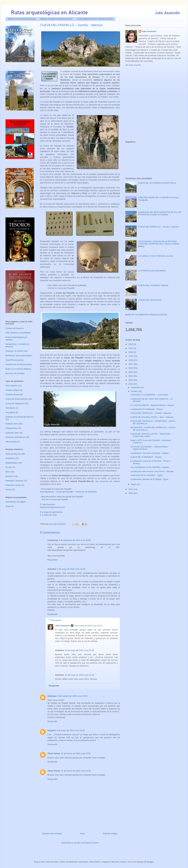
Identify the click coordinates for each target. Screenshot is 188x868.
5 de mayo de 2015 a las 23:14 (88, 626)
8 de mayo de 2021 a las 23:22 (71, 730)
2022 (131, 344)
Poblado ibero (12, 424)
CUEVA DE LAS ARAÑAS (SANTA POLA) (157, 183)
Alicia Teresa (54, 753)
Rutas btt (10, 506)
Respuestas (56, 620)
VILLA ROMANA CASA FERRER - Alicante (150, 467)
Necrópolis (10, 408)
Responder (52, 560)
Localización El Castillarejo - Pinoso (146, 409)
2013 (131, 380)
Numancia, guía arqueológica (19, 355)
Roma (8, 490)
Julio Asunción (62, 626)
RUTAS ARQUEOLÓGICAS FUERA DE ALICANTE (95, 19)
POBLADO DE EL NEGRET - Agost (146, 475)
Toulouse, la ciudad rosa (16, 351)
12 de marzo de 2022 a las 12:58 (76, 753)
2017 (131, 364)
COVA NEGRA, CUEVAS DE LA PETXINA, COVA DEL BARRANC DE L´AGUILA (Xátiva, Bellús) (159, 244)
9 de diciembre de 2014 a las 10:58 (75, 540)
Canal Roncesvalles (14, 360)
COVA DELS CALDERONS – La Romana (149, 395)
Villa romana (11, 442)
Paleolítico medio (13, 485)
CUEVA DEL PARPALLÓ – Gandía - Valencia (158, 227)
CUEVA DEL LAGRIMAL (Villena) (153, 285)
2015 (131, 372)
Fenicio (9, 467)
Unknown (52, 696)
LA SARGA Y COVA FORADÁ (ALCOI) (156, 256)
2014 (131, 376)
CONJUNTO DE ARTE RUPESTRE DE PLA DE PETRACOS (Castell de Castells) (160, 213)
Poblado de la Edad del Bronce (20, 417)
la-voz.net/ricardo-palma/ (85, 740)
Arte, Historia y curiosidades (18, 333)
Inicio (82, 834)
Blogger (150, 862)
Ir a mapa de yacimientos (51, 512)
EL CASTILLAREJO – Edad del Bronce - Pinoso (152, 405)
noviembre (136, 387)
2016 (131, 368)
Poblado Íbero (12, 428)
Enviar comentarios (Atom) (86, 843)
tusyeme (52, 730)
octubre (135, 391)
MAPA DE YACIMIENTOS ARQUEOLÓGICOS (56, 19)
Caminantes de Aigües (16, 502)
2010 (131, 493)
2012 (131, 384)
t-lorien (123, 862)
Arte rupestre (11, 386)
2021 (131, 348)
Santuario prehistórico (15, 437)
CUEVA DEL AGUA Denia (150, 300)
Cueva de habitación (15, 403)
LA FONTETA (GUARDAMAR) (152, 271)
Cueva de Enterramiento (17, 399)
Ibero (8, 472)
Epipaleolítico (12, 463)
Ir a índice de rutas (48, 515)
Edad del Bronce (13, 454)
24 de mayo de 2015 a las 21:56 (79, 675)
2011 (131, 489)
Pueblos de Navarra (14, 328)
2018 (131, 360)
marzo (134, 484)
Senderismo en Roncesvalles (19, 364)
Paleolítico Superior (14, 481)
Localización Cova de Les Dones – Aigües (149, 453)
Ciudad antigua (12, 390)
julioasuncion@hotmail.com (52, 507)
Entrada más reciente (52, 834)
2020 (131, 352)
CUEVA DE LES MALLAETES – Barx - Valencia (152, 417)
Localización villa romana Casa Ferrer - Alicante (152, 471)
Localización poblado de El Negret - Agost (149, 479)
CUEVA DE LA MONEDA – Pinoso (146, 457)
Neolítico (9, 476)
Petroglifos (10, 412)
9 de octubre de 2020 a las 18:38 (73, 696)
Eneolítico (10, 458)
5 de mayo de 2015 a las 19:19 (71, 569)
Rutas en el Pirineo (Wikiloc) (18, 369)
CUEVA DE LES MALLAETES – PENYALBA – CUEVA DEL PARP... (151, 435)
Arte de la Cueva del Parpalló (61, 288)
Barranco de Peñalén (15, 373)
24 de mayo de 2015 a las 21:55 (79, 650)
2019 (131, 356)
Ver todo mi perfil (133, 65)
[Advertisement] (29, 104)
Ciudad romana (12, 394)
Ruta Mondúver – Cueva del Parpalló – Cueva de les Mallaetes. (69, 492)
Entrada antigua (110, 834)
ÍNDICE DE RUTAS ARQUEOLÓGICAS (22, 19)
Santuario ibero (12, 433)
